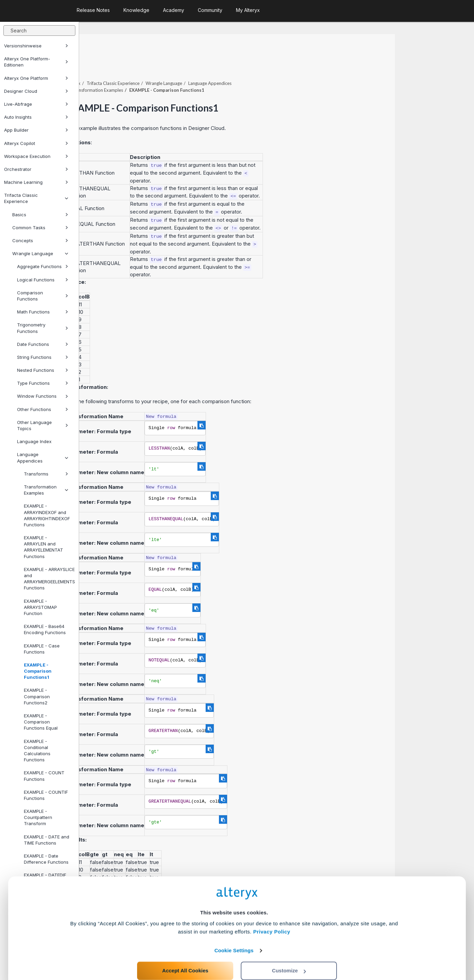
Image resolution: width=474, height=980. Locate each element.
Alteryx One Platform (36, 78)
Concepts (40, 240)
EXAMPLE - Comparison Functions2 (37, 696)
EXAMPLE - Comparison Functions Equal (41, 722)
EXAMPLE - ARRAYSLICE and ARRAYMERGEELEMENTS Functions (49, 579)
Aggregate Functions (43, 266)
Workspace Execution (36, 156)
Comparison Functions (43, 296)
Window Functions (43, 396)
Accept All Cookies (185, 950)
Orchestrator (36, 169)
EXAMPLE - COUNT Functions (44, 776)
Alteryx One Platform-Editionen (36, 62)
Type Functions (43, 383)
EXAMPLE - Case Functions (42, 649)
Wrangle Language (40, 253)
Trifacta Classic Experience (36, 198)
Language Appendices (43, 457)
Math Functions (43, 312)
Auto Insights (36, 117)
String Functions (43, 357)
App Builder (36, 130)
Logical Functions (43, 280)
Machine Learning (36, 182)
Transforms (46, 474)
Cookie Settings (234, 930)
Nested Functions (43, 370)
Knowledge (136, 10)
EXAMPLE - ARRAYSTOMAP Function (40, 607)
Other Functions (43, 409)
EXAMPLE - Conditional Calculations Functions (37, 751)
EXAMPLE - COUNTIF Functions (46, 795)
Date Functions (43, 344)
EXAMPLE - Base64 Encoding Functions (45, 629)
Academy (174, 10)
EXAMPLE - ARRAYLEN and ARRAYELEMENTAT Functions (43, 547)
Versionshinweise (36, 46)
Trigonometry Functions (43, 328)
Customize (289, 950)
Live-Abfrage (36, 104)
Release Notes (93, 10)
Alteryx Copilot (36, 143)
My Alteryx (248, 10)
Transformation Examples (46, 490)
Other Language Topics (43, 425)
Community (210, 10)
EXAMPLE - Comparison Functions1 (38, 671)
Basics (40, 215)
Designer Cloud (36, 91)
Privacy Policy (272, 911)
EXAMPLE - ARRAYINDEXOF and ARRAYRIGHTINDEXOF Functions (47, 515)
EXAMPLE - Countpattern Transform (38, 817)
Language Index (34, 441)
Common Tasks (40, 228)
